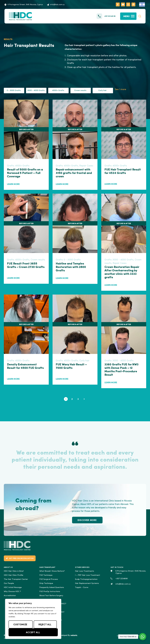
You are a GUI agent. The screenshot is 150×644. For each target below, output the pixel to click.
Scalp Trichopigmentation (86, 579)
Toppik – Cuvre (82, 587)
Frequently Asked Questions (52, 587)
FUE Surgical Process (49, 579)
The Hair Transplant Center (16, 579)
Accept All (33, 632)
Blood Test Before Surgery (51, 596)
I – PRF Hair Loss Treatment (87, 575)
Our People (9, 583)
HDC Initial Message (13, 587)
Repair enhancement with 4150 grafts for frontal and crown (74, 173)
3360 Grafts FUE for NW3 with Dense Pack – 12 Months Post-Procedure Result (121, 369)
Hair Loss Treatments (85, 571)
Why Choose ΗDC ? (12, 592)
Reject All (45, 624)
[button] (140, 16)
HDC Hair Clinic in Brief (14, 571)
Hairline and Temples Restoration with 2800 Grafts (71, 267)
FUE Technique (46, 575)
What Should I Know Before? (52, 571)
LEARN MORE (13, 184)
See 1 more (120, 89)
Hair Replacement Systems (87, 583)
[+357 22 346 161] (99, 16)
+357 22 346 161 (110, 16)
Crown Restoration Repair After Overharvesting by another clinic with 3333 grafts (122, 272)
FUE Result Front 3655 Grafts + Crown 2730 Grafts (26, 265)
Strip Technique (46, 583)
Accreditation (10, 596)
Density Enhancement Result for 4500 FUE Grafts (25, 366)
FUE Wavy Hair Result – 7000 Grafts (71, 366)
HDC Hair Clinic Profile (14, 575)
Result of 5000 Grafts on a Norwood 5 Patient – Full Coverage (25, 173)
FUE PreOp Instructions (50, 592)
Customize (20, 624)
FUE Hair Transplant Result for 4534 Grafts (123, 171)
